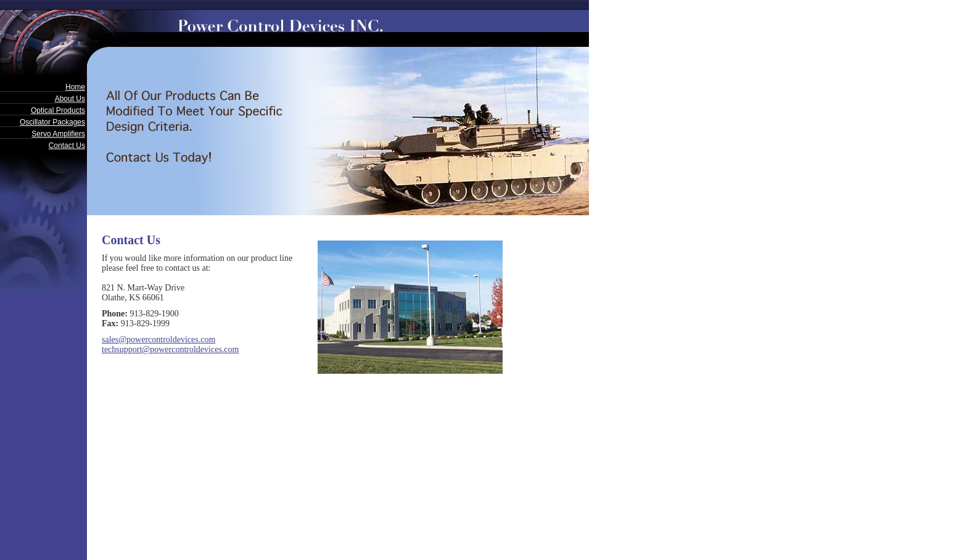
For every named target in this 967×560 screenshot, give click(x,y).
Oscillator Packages (52, 122)
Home (75, 87)
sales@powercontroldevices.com (158, 340)
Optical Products (58, 110)
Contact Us (67, 146)
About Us (70, 99)
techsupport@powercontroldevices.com (170, 349)
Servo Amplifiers (58, 134)
